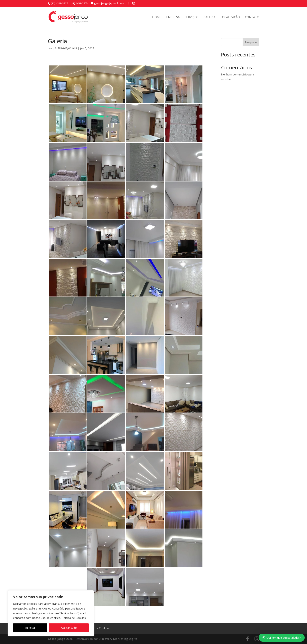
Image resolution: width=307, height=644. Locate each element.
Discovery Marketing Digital (118, 639)
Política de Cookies (74, 618)
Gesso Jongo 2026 (60, 639)
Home (157, 17)
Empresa (173, 17)
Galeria (209, 17)
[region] (51, 613)
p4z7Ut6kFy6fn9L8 (65, 48)
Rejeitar (30, 628)
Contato (252, 17)
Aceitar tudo (69, 628)
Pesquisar (251, 42)
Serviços (191, 17)
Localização (230, 17)
